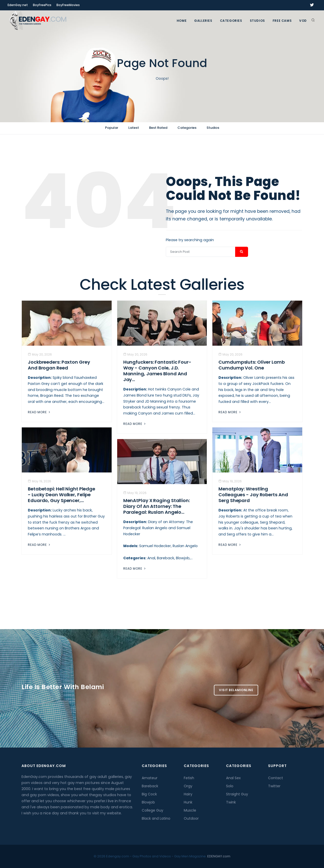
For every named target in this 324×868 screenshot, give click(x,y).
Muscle (190, 810)
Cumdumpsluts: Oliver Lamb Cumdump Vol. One (252, 365)
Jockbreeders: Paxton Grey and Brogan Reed (59, 365)
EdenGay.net (18, 5)
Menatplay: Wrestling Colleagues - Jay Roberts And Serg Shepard (253, 495)
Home (182, 21)
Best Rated (158, 128)
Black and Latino (156, 818)
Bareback (150, 786)
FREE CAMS (282, 21)
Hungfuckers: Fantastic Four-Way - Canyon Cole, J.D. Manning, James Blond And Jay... (157, 371)
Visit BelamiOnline (236, 690)
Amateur (150, 778)
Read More (39, 412)
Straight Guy (237, 794)
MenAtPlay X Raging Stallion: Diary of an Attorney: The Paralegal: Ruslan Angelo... (157, 506)
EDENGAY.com (219, 856)
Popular (112, 128)
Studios (257, 21)
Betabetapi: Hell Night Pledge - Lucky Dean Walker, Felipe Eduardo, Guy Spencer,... (62, 495)
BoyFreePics (42, 5)
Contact (276, 778)
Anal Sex (233, 778)
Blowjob (148, 802)
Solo (230, 786)
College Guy (153, 810)
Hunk (188, 802)
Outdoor (191, 818)
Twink (231, 802)
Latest (134, 128)
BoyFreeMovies (68, 5)
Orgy (188, 786)
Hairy (188, 794)
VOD (303, 21)
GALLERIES (203, 21)
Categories (231, 21)
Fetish (189, 778)
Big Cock (149, 794)
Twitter (274, 786)
